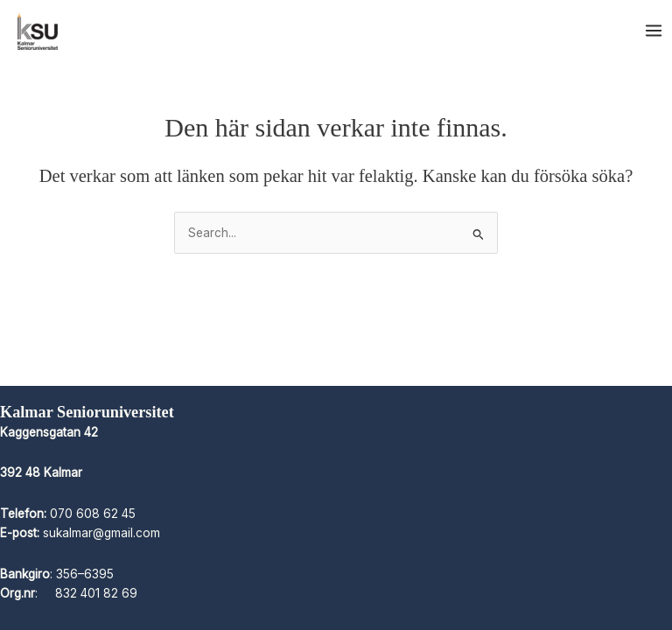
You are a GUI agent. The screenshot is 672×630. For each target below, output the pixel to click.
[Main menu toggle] (654, 31)
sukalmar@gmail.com (101, 533)
